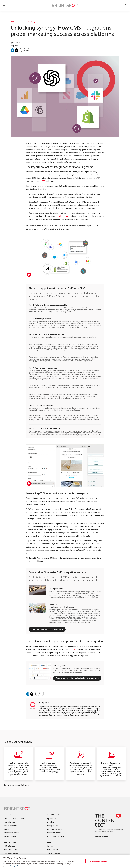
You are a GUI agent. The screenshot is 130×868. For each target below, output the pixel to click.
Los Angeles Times (56, 589)
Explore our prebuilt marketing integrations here (77, 678)
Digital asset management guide (111, 764)
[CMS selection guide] (50, 755)
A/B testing (63, 216)
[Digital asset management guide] (111, 755)
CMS (75, 649)
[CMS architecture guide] (19, 755)
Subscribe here (102, 836)
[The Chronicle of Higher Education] (37, 608)
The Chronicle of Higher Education (62, 607)
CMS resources (16, 22)
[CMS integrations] (40, 672)
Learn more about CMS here (16, 785)
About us (51, 843)
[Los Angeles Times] (37, 590)
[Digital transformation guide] (81, 755)
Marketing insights (30, 22)
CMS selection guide (50, 763)
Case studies (53, 586)
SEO (43, 181)
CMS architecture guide (19, 763)
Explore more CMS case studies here (47, 629)
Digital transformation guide (80, 763)
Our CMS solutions (54, 815)
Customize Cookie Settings (97, 861)
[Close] (127, 861)
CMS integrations (60, 666)
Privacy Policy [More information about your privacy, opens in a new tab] (15, 866)
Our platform (9, 815)
